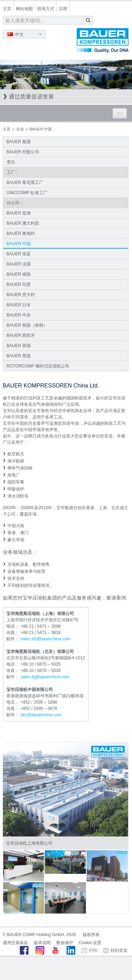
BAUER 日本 (19, 305)
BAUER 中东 (19, 315)
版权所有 (91, 935)
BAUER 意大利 (21, 295)
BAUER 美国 (19, 356)
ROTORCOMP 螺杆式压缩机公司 (38, 366)
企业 (20, 129)
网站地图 (24, 9)
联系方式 (46, 9)
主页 (7, 9)
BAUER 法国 (19, 264)
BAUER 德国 (19, 274)
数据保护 (65, 943)
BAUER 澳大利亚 (23, 223)
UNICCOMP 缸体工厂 (27, 193)
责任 (11, 162)
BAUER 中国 (19, 244)
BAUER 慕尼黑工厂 (25, 182)
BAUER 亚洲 (19, 213)
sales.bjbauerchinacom (45, 677)
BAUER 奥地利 (21, 233)
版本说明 (42, 943)
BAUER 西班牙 (21, 335)
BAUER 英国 (19, 346)
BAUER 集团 (19, 142)
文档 (63, 9)
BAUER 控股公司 (23, 152)
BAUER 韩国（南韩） (27, 325)
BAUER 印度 (19, 284)
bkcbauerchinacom (41, 715)
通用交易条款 (15, 943)
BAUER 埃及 (19, 254)
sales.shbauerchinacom (46, 639)
